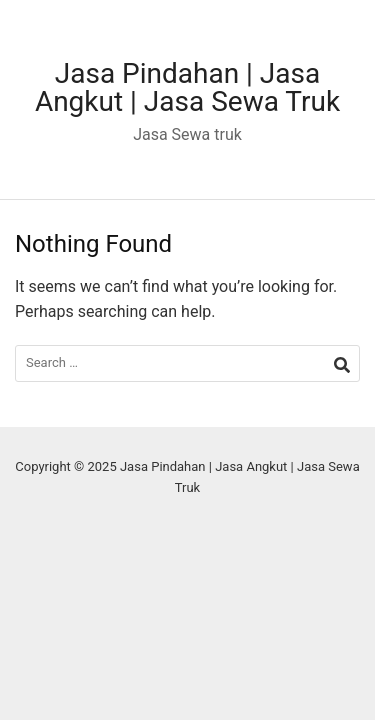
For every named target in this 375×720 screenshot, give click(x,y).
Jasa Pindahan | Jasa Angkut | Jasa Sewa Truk (187, 87)
